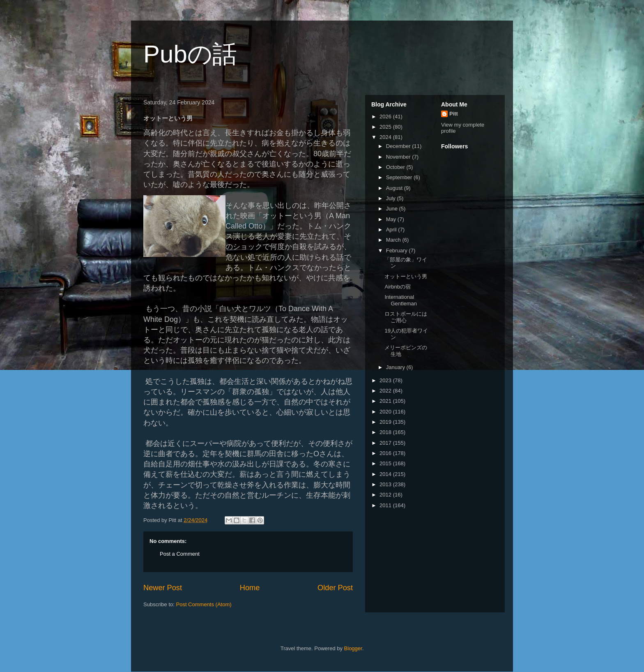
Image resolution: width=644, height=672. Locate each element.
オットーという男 (406, 276)
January (396, 367)
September (400, 177)
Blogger (353, 648)
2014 (386, 474)
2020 (386, 412)
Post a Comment (180, 554)
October (396, 167)
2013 (386, 484)
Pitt (454, 114)
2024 (386, 137)
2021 (386, 401)
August (395, 188)
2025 (386, 127)
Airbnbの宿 (398, 287)
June (393, 209)
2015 (386, 463)
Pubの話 (190, 54)
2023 (386, 380)
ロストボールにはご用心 (406, 317)
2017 (386, 443)
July (392, 198)
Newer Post (163, 588)
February (398, 251)
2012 (386, 495)
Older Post (335, 588)
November (399, 157)
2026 (386, 117)
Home (250, 588)
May (392, 219)
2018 (386, 432)
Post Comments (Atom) (204, 604)
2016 (386, 453)
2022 (386, 391)
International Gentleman (401, 300)
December (399, 146)
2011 (386, 505)
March (394, 240)
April (392, 230)
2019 (386, 422)
